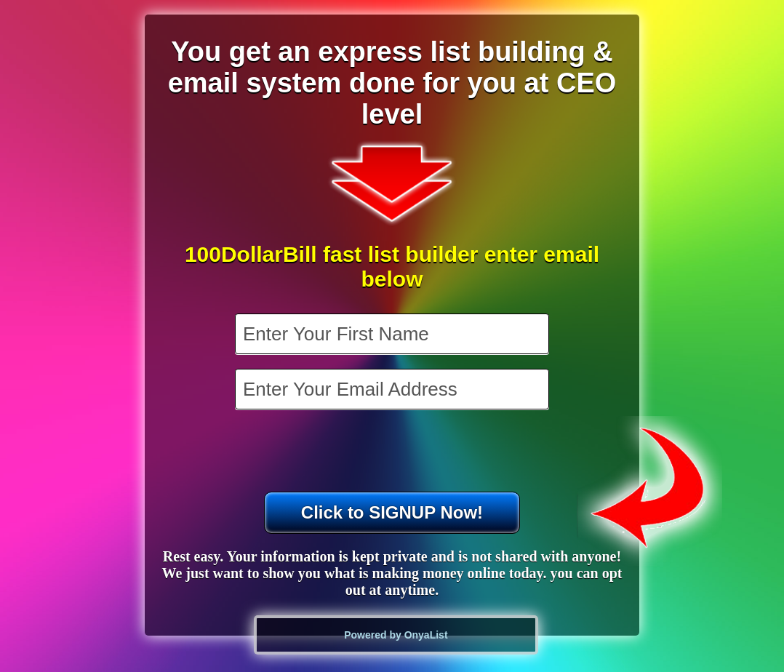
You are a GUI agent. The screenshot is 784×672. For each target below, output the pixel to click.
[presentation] (393, 452)
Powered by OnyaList (396, 635)
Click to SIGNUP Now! (392, 512)
